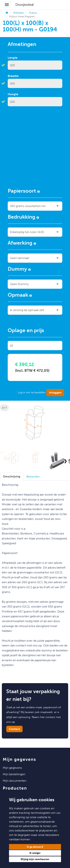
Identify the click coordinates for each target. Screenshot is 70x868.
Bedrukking (23, 218)
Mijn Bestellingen (14, 774)
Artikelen (19, 13)
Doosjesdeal (25, 5)
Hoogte (13, 94)
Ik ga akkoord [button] (35, 847)
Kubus (33, 13)
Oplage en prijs (26, 331)
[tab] (12, 477)
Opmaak (20, 296)
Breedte (13, 76)
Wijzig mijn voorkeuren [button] (35, 859)
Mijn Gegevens (12, 768)
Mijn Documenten (15, 781)
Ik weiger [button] (35, 853)
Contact (14, 729)
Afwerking (22, 244)
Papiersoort (24, 191)
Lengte (13, 58)
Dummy (19, 270)
